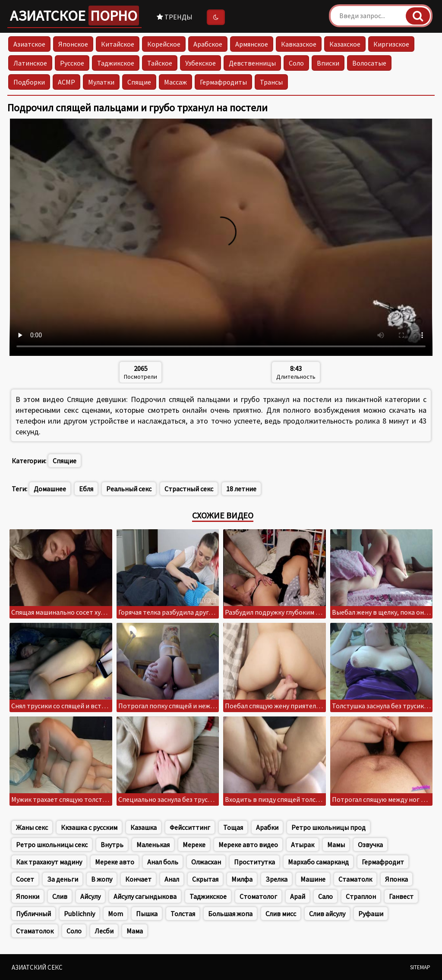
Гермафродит (383, 862)
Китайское (118, 44)
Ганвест (401, 896)
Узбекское (200, 63)
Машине (313, 879)
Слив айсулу (327, 914)
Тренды (175, 17)
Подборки (29, 82)
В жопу (102, 879)
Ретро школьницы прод (328, 827)
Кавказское (299, 44)
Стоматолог (258, 896)
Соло (296, 63)
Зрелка (276, 879)
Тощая (233, 827)
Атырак (303, 845)
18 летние (241, 489)
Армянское (252, 44)
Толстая (183, 914)
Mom (115, 914)
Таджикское (116, 63)
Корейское (164, 44)
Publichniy (79, 914)
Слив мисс (281, 914)
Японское (73, 44)
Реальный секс (129, 489)
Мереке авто (115, 862)
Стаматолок (35, 931)
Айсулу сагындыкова (145, 896)
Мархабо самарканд (318, 862)
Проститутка (254, 862)
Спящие (139, 82)
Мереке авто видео (248, 845)
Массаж (175, 82)
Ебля (86, 489)
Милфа (242, 879)
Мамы (336, 845)
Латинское (30, 63)
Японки (28, 896)
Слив (60, 896)
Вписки (328, 63)
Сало (325, 896)
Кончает (138, 879)
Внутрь (112, 845)
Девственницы (252, 63)
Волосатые (369, 63)
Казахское (345, 44)
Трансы (271, 82)
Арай (298, 896)
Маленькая (153, 845)
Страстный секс (189, 489)
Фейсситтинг (190, 827)
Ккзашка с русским (89, 827)
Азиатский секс (37, 967)
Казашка (144, 827)
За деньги (63, 879)
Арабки (267, 827)
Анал (172, 879)
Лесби (104, 931)
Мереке (194, 845)
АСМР (66, 82)
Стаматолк (355, 879)
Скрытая (205, 879)
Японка (396, 879)
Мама (135, 931)
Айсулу (90, 896)
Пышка (147, 914)
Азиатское (74, 16)
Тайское (160, 63)
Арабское (208, 44)
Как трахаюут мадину (49, 862)
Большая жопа (230, 914)
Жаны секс (32, 827)
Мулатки (101, 82)
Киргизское (391, 44)
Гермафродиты (223, 82)
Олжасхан (206, 862)
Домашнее (50, 489)
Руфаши (371, 914)
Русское (72, 63)
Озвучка (370, 845)
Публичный (33, 914)
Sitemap (420, 967)
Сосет (25, 879)
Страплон (361, 896)
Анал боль (163, 862)
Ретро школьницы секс (52, 845)
